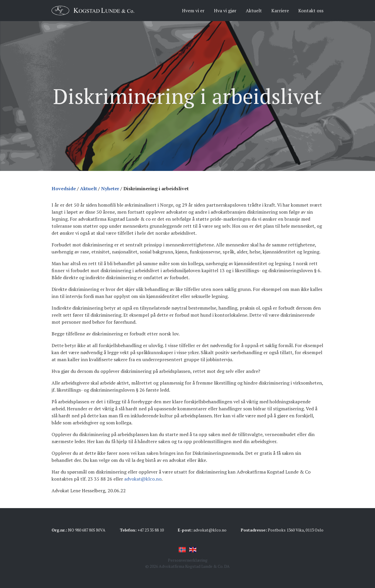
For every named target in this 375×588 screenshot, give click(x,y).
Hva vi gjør (225, 11)
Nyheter (110, 188)
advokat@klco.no (143, 479)
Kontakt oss (311, 11)
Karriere (280, 11)
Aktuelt (254, 11)
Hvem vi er (193, 11)
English (193, 550)
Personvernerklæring (188, 560)
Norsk (182, 550)
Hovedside (64, 188)
